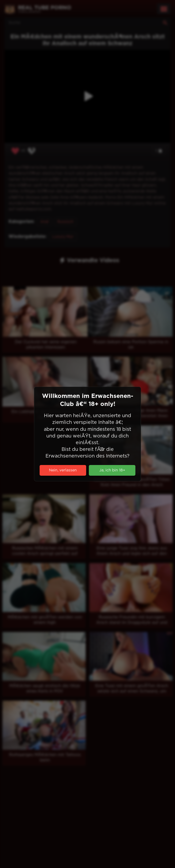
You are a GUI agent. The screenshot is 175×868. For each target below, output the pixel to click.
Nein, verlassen (63, 470)
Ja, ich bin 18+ (112, 470)
